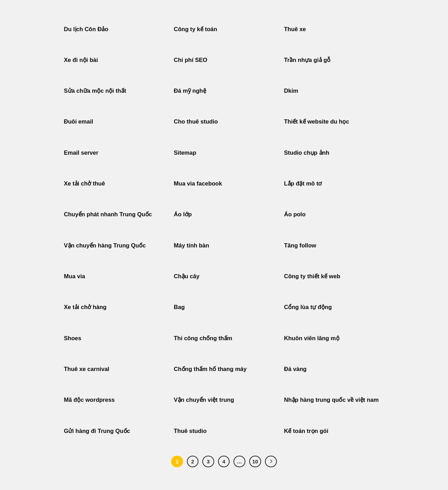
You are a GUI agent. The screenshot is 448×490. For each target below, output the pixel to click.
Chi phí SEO (191, 60)
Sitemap (185, 153)
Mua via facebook (198, 184)
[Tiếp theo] (271, 462)
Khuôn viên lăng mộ (312, 338)
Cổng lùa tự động (308, 307)
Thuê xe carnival (87, 369)
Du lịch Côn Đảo (86, 29)
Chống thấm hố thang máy (210, 369)
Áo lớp (183, 214)
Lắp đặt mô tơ (303, 184)
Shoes (73, 338)
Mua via (75, 276)
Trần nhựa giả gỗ (307, 60)
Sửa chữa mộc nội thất (95, 91)
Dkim (291, 91)
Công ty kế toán (196, 29)
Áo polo (295, 214)
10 (255, 461)
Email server (81, 153)
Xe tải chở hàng (85, 307)
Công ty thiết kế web (312, 276)
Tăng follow (300, 246)
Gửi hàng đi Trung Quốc (97, 431)
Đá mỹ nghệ (190, 91)
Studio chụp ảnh (307, 153)
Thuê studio (190, 431)
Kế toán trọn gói (306, 431)
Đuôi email (79, 122)
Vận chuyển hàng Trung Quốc (105, 246)
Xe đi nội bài (81, 60)
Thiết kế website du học (317, 122)
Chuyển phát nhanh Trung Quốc (108, 214)
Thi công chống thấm (203, 338)
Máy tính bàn (192, 246)
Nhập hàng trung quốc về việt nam (332, 400)
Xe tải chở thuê (85, 184)
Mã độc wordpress (89, 400)
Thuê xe (295, 29)
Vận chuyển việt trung (204, 400)
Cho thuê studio (196, 122)
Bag (179, 307)
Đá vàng (295, 369)
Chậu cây (187, 276)
